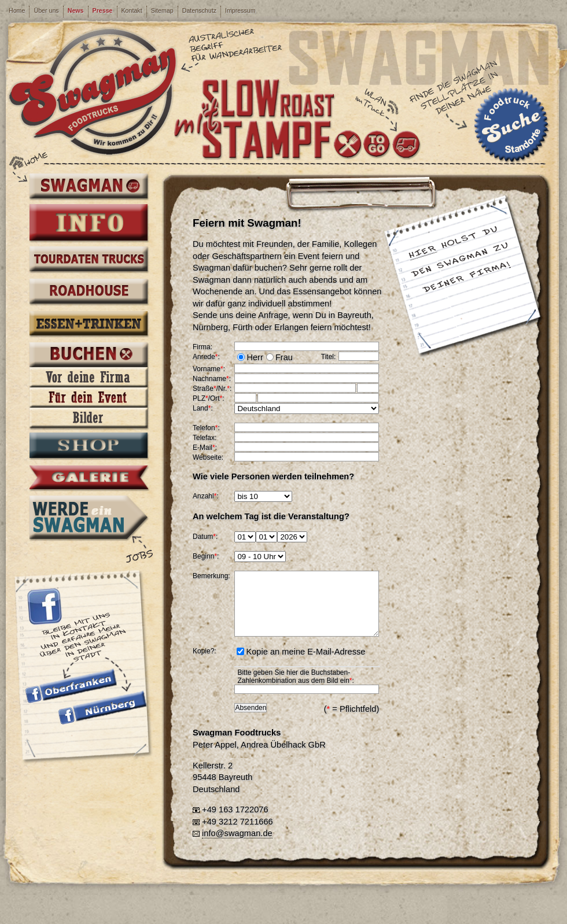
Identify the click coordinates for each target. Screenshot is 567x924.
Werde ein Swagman (89, 517)
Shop (89, 447)
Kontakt (132, 10)
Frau (284, 357)
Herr (255, 357)
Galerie (89, 478)
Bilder (89, 418)
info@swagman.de (237, 833)
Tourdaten (89, 260)
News (76, 10)
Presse (103, 10)
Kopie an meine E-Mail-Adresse (305, 652)
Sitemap (162, 10)
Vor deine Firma (89, 377)
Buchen (89, 356)
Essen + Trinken (89, 324)
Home (17, 10)
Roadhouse (89, 293)
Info (89, 223)
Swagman (89, 186)
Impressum (240, 10)
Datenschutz (199, 10)
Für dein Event (89, 398)
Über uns (46, 10)
